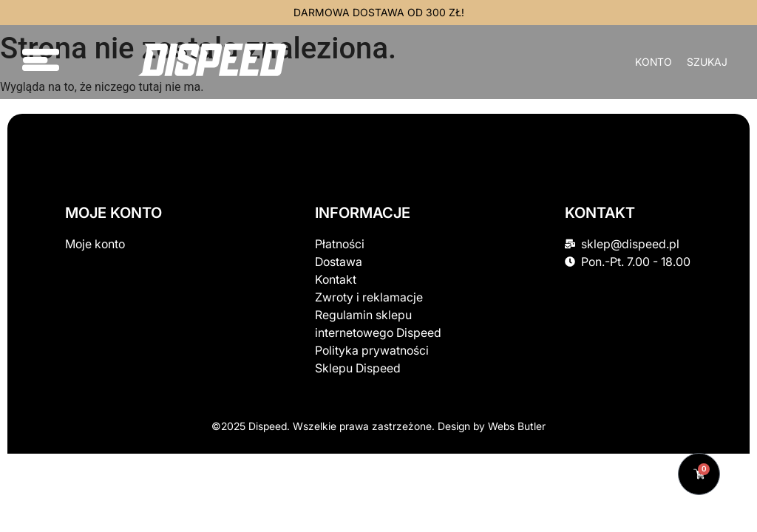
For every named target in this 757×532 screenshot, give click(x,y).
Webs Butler (517, 426)
